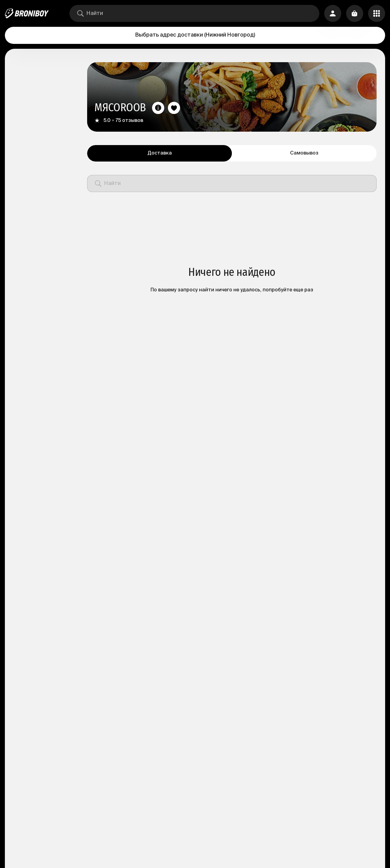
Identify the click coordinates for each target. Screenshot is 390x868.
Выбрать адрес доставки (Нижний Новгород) (195, 35)
